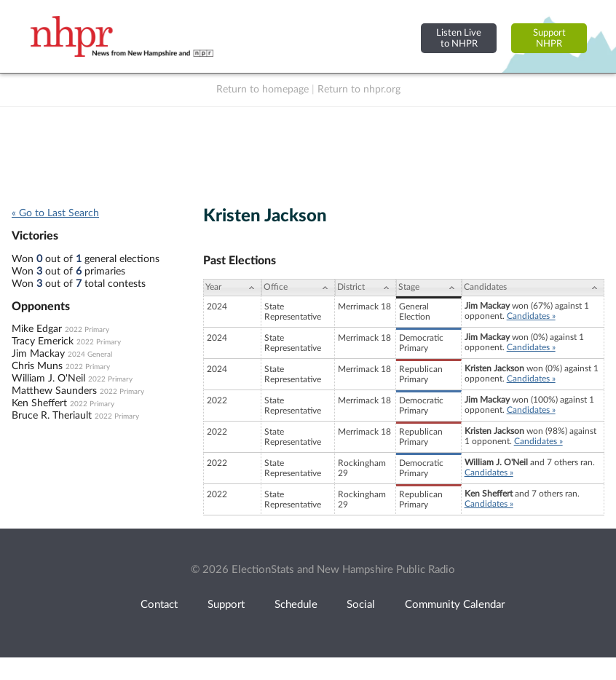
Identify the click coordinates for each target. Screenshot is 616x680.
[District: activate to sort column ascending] (365, 288)
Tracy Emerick (43, 341)
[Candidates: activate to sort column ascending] (533, 288)
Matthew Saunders (54, 391)
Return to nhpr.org (359, 90)
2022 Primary (87, 330)
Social (361, 605)
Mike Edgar (37, 329)
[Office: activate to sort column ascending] (298, 288)
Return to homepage (262, 90)
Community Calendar (455, 605)
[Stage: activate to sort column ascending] (429, 288)
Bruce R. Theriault (52, 416)
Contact (159, 605)
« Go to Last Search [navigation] (55, 213)
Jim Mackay (38, 354)
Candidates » (531, 316)
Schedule (296, 605)
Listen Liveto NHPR (459, 38)
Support (226, 605)
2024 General (90, 355)
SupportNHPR (549, 38)
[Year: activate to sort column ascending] (232, 288)
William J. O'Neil (48, 379)
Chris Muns (37, 366)
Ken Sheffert (39, 403)
